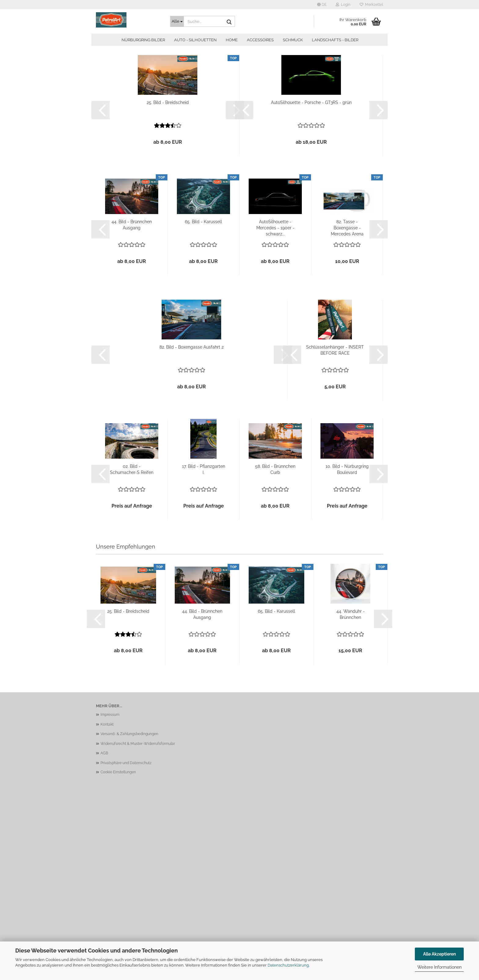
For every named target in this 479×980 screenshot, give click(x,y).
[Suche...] (177, 21)
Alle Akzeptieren (439, 954)
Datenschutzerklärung (288, 965)
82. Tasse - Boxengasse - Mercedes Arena (347, 228)
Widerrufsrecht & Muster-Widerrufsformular (138, 744)
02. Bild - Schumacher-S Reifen (132, 469)
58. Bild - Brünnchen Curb (275, 469)
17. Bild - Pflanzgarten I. (204, 469)
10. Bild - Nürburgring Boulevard (347, 469)
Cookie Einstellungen (118, 772)
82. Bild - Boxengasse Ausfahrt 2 (192, 347)
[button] (322, 5)
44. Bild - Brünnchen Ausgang (132, 225)
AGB (104, 753)
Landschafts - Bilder (335, 40)
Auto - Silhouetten (195, 40)
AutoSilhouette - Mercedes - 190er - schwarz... (275, 228)
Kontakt (107, 724)
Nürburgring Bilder (143, 40)
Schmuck (293, 40)
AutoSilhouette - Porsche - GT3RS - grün (311, 102)
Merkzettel (371, 5)
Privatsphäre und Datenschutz (126, 763)
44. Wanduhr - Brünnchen (351, 614)
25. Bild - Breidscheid (168, 102)
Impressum (110, 715)
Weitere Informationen (439, 967)
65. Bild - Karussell (203, 222)
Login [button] (343, 5)
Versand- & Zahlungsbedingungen (129, 734)
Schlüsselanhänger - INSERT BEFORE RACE (335, 350)
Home (232, 40)
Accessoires (260, 40)
